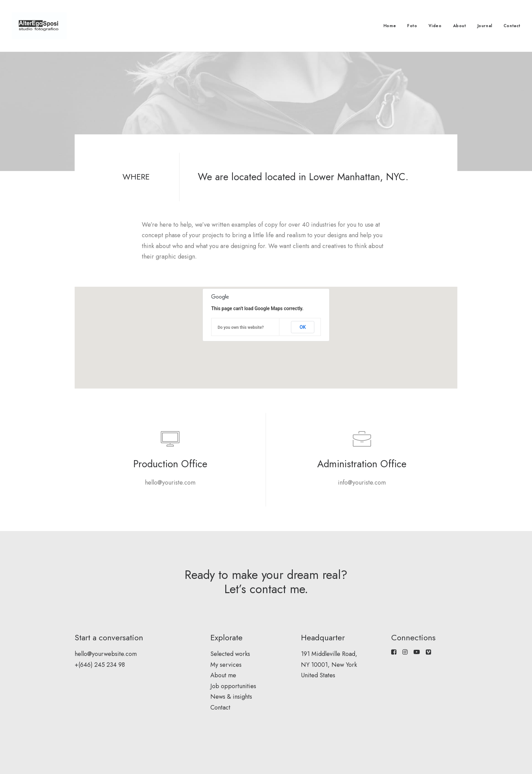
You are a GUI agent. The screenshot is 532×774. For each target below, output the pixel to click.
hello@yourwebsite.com (106, 654)
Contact (512, 26)
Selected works (230, 654)
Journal (485, 26)
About (460, 26)
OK (303, 327)
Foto (412, 26)
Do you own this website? (241, 327)
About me (223, 675)
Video (435, 26)
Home (390, 26)
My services (226, 665)
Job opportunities (233, 686)
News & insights (231, 697)
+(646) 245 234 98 (100, 665)
